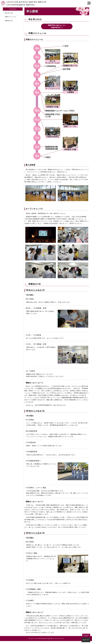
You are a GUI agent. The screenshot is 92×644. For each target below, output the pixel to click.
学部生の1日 (9, 21)
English (86, 636)
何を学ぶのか (9, 13)
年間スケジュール (10, 17)
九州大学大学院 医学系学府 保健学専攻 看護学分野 (26, 4)
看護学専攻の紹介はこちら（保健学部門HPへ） (57, 26)
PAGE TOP (86, 640)
